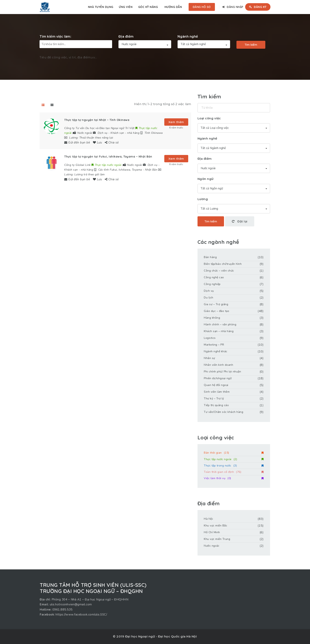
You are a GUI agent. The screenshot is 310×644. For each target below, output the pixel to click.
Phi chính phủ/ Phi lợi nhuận (222, 372)
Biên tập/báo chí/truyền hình (223, 264)
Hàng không (212, 318)
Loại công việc (209, 118)
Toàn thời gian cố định (234, 472)
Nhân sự (209, 358)
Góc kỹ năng (148, 7)
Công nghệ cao (214, 277)
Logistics (210, 338)
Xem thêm (176, 122)
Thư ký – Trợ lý (214, 398)
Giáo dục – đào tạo (216, 311)
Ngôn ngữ (206, 179)
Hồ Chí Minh (212, 532)
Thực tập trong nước (234, 466)
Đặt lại (240, 221)
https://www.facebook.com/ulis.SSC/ (81, 615)
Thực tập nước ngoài (234, 459)
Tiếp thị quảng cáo (216, 405)
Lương (203, 199)
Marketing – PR (214, 345)
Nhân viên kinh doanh (218, 365)
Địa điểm (126, 37)
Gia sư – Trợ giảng (216, 304)
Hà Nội (208, 519)
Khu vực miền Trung (217, 539)
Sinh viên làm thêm (217, 392)
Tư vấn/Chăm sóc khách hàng (224, 412)
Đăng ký (258, 7)
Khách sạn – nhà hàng (219, 331)
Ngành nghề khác (216, 351)
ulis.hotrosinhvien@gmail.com (71, 604)
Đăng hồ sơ (202, 7)
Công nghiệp (212, 284)
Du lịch (209, 298)
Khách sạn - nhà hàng (125, 133)
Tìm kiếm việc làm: (55, 37)
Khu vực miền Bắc (215, 526)
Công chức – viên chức (219, 271)
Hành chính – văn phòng (220, 324)
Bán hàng (210, 257)
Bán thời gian (234, 453)
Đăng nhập (233, 7)
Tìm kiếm (251, 45)
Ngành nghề (188, 37)
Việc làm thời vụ (234, 478)
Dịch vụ (103, 133)
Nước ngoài (211, 546)
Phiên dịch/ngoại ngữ (218, 378)
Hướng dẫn (173, 7)
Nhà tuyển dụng (101, 7)
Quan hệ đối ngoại (216, 385)
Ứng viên (126, 7)
